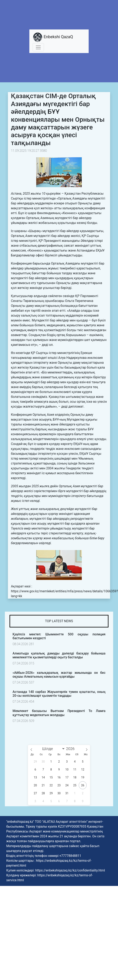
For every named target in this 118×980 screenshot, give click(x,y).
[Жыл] (71, 749)
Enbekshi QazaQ (53, 37)
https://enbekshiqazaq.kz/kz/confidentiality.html (70, 870)
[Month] (53, 749)
